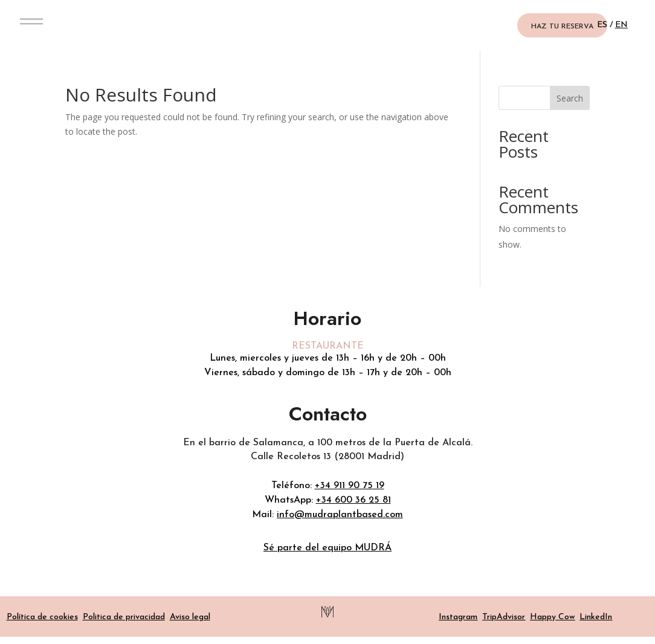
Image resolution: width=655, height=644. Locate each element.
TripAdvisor (504, 617)
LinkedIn (596, 617)
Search (570, 98)
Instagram (458, 617)
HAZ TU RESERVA (562, 27)
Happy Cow (552, 617)
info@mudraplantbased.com (340, 515)
